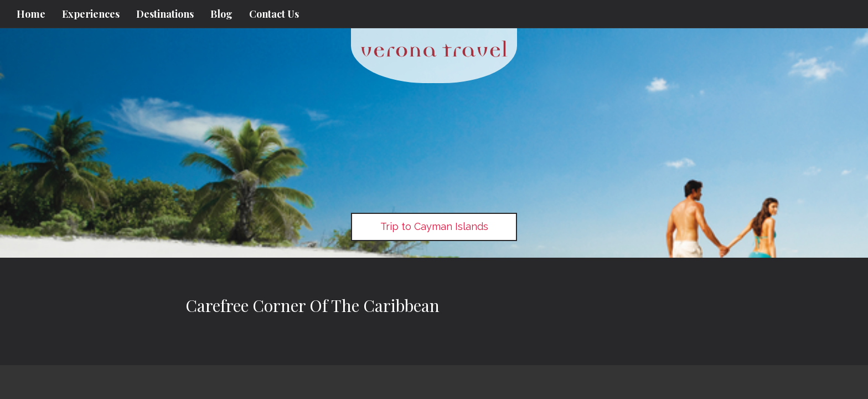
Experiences (91, 14)
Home (31, 14)
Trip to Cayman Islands (434, 226)
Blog (221, 14)
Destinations (165, 14)
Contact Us (274, 14)
